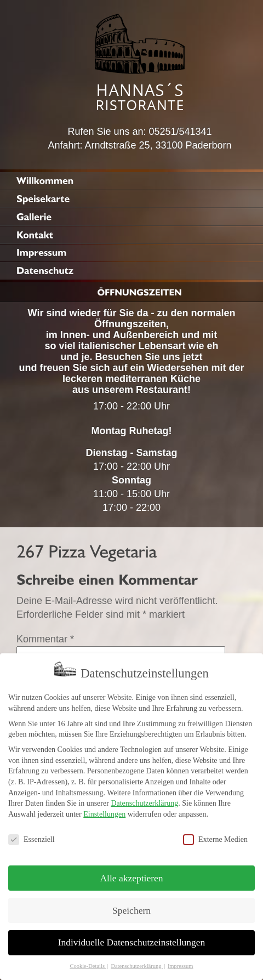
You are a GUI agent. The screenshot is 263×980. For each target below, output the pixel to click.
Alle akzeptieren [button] (131, 871)
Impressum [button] (181, 959)
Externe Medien (215, 833)
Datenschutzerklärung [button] (137, 959)
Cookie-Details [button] (88, 959)
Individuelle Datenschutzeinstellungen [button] (132, 936)
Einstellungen (104, 808)
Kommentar (45, 639)
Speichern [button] (131, 903)
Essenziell (32, 833)
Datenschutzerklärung (144, 797)
